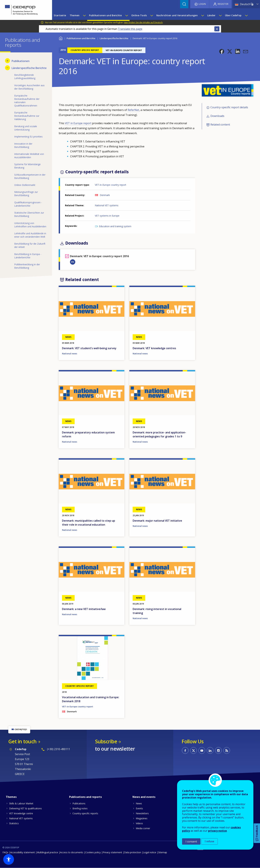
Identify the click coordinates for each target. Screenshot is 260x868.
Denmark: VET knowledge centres (154, 348)
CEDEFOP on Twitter (194, 750)
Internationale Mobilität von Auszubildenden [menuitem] (29, 156)
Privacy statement (112, 852)
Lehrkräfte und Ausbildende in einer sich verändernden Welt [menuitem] (30, 235)
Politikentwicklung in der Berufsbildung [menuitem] (27, 266)
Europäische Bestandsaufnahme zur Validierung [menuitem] (27, 116)
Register (223, 4)
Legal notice (150, 852)
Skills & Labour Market (21, 803)
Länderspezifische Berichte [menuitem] (29, 68)
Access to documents (72, 852)
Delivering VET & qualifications (25, 808)
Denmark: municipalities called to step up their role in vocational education (89, 523)
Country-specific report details (229, 107)
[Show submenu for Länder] (220, 15)
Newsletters (142, 813)
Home (61, 38)
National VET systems (107, 205)
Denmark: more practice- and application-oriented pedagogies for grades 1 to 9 (159, 434)
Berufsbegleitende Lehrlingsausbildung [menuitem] (25, 77)
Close (217, 29)
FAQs (5, 852)
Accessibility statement (23, 852)
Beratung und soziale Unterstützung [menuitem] (26, 128)
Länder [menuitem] (211, 15)
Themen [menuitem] (75, 15)
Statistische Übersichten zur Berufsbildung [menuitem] (29, 214)
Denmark (105, 195)
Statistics (14, 823)
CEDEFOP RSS (227, 750)
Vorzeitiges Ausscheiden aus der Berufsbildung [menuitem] (29, 87)
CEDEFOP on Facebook (185, 750)
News (139, 803)
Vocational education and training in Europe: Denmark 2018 (91, 699)
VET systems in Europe (107, 216)
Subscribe (106, 741)
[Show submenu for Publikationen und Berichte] (127, 15)
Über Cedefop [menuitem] (233, 15)
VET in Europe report (78, 123)
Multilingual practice (47, 852)
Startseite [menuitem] (60, 15)
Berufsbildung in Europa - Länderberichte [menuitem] (28, 256)
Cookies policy (93, 852)
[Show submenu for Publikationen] (7, 61)
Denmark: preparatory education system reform (88, 434)
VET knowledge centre (21, 813)
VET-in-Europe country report (111, 185)
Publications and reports (85, 797)
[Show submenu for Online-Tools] (152, 15)
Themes (11, 797)
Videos (139, 823)
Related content (220, 125)
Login (202, 4)
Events (139, 808)
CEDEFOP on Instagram (218, 750)
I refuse (210, 841)
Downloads (217, 116)
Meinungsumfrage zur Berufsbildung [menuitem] (26, 194)
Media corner (143, 828)
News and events (144, 797)
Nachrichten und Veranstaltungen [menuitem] (177, 15)
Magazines (142, 818)
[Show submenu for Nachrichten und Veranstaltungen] (202, 15)
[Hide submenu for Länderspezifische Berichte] (7, 68)
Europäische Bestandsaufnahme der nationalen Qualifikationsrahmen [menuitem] (27, 101)
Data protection (133, 852)
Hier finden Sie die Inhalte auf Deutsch (143, 22)
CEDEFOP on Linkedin (210, 750)
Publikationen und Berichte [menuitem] (105, 15)
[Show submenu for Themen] (84, 15)
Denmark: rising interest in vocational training (157, 611)
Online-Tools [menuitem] (139, 15)
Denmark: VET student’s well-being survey (89, 348)
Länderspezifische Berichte (114, 38)
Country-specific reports (85, 813)
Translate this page (130, 29)
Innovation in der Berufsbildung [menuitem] (23, 145)
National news (70, 354)
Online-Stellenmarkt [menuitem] (25, 185)
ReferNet (133, 110)
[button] (222, 51)
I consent (191, 841)
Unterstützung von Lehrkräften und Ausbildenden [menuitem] (30, 225)
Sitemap (163, 852)
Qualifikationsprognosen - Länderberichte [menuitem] (28, 204)
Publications (79, 803)
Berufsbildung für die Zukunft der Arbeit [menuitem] (30, 245)
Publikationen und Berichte (81, 38)
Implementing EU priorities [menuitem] (28, 137)
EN (73, 262)
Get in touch (22, 741)
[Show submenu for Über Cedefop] (246, 15)
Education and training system (115, 226)
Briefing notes (80, 808)
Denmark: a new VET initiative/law (84, 609)
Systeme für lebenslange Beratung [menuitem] (27, 166)
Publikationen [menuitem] (21, 61)
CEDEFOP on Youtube (202, 750)
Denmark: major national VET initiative (157, 521)
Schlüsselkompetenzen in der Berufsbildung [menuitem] (30, 176)
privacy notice (217, 831)
